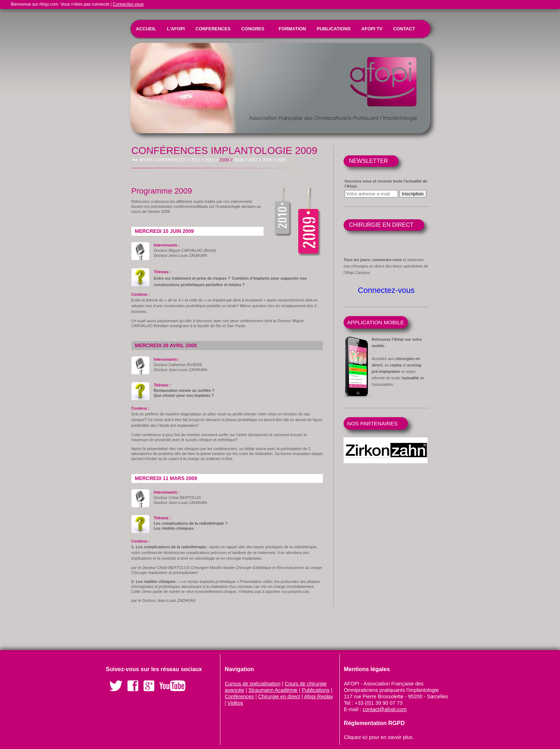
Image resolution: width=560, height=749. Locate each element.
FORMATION (292, 29)
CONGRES (253, 29)
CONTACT (404, 29)
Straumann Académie (273, 690)
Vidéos (235, 703)
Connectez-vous (128, 4)
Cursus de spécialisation (252, 684)
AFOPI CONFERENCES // (164, 160)
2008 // (240, 160)
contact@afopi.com (384, 709)
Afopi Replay (319, 696)
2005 (281, 160)
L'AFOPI (176, 29)
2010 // (212, 160)
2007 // (254, 160)
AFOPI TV (372, 29)
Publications (316, 690)
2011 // (197, 160)
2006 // (269, 160)
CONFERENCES (213, 29)
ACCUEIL (146, 29)
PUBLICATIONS (334, 29)
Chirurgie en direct (279, 696)
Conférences (239, 696)
